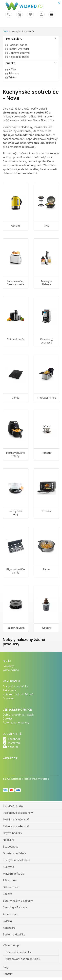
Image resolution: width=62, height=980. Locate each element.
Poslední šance (16, 45)
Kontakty (8, 666)
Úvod (5, 31)
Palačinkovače (16, 628)
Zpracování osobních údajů (23, 959)
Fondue (47, 453)
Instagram (14, 743)
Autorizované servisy (16, 722)
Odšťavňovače (16, 339)
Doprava (8, 698)
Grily (47, 226)
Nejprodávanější (17, 57)
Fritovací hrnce (46, 398)
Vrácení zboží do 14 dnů (18, 694)
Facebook (14, 739)
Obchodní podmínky (15, 686)
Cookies (8, 719)
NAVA (11, 69)
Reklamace (10, 690)
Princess (12, 73)
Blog (6, 967)
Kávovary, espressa (47, 341)
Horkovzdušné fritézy (15, 454)
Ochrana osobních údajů (18, 715)
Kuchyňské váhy (15, 513)
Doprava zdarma (18, 53)
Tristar (11, 77)
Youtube (13, 747)
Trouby (46, 511)
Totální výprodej (17, 49)
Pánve (46, 569)
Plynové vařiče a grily (16, 571)
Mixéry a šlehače (46, 283)
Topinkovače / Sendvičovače (15, 283)
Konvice (16, 226)
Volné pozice (11, 670)
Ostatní (47, 628)
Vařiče (16, 398)
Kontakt (8, 974)
